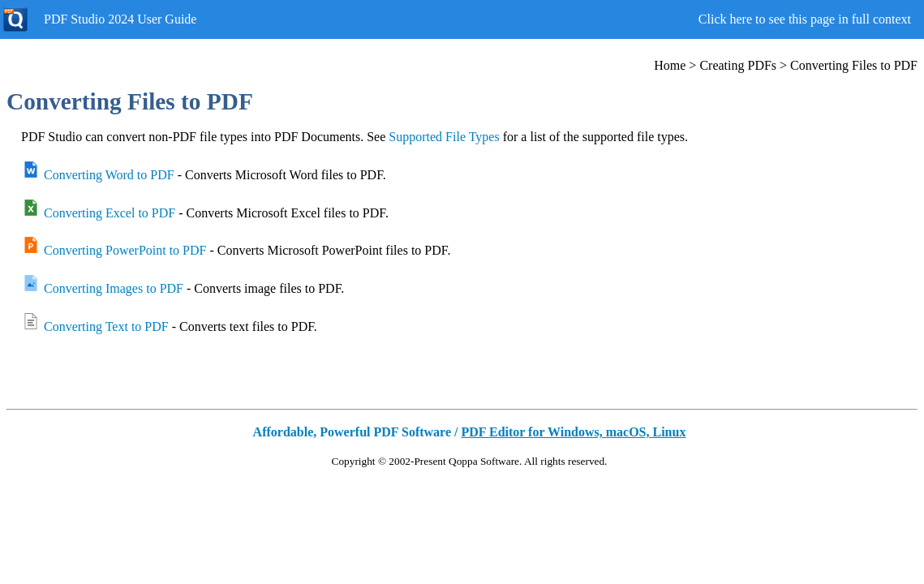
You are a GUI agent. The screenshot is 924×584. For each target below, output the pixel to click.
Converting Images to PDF (114, 288)
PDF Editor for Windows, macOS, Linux (573, 432)
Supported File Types (444, 137)
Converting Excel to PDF (110, 213)
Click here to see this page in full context (805, 19)
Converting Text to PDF (106, 326)
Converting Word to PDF (109, 175)
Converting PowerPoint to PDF (125, 250)
